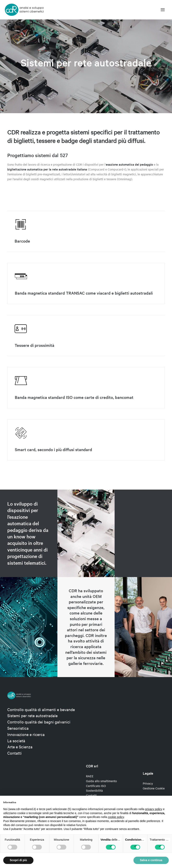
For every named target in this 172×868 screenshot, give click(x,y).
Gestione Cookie (154, 788)
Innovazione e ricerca (26, 734)
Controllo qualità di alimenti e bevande (41, 709)
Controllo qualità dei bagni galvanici (39, 722)
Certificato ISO (96, 786)
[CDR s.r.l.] (24, 10)
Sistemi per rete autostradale (32, 715)
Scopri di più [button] (18, 860)
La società (16, 741)
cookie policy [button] (116, 817)
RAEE (90, 776)
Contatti (15, 753)
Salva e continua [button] (151, 860)
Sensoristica (18, 728)
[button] (163, 10)
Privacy (148, 783)
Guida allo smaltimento (101, 781)
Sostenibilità (94, 790)
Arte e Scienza (20, 747)
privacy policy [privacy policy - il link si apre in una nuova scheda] (154, 809)
